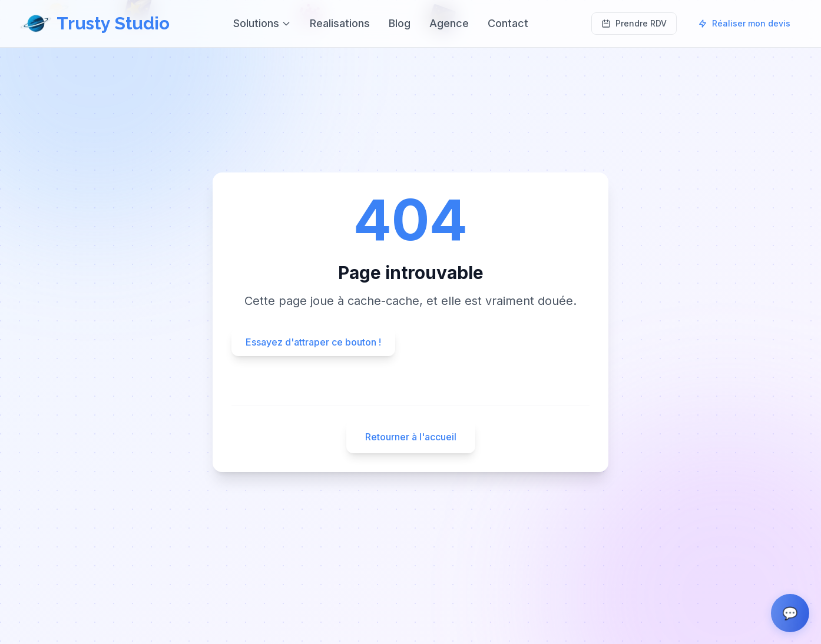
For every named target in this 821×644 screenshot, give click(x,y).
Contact (508, 23)
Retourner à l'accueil (411, 437)
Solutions (262, 23)
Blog (400, 23)
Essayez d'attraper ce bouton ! (313, 342)
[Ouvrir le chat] (790, 613)
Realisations (340, 23)
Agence (449, 23)
